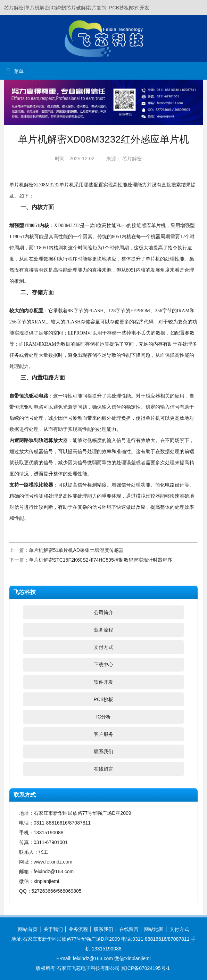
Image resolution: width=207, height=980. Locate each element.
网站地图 (154, 929)
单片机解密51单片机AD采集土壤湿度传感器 (76, 550)
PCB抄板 (104, 699)
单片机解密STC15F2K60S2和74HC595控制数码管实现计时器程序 (101, 560)
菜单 (14, 71)
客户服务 (104, 734)
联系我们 (104, 752)
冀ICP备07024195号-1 (146, 968)
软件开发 (104, 682)
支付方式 (104, 647)
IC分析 (104, 717)
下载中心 (104, 665)
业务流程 (104, 630)
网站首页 (28, 929)
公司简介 (104, 612)
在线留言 (104, 769)
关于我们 (53, 929)
